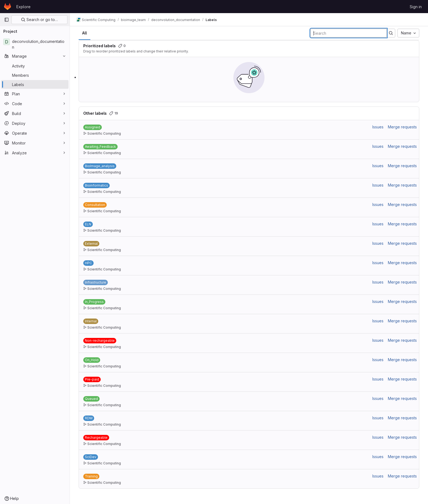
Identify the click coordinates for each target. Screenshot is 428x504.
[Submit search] (391, 33)
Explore (23, 7)
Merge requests (402, 127)
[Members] (35, 75)
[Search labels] (349, 33)
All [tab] (84, 33)
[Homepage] (8, 7)
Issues (378, 127)
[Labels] (35, 84)
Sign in (416, 7)
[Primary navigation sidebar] (7, 20)
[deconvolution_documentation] (35, 44)
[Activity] (35, 66)
